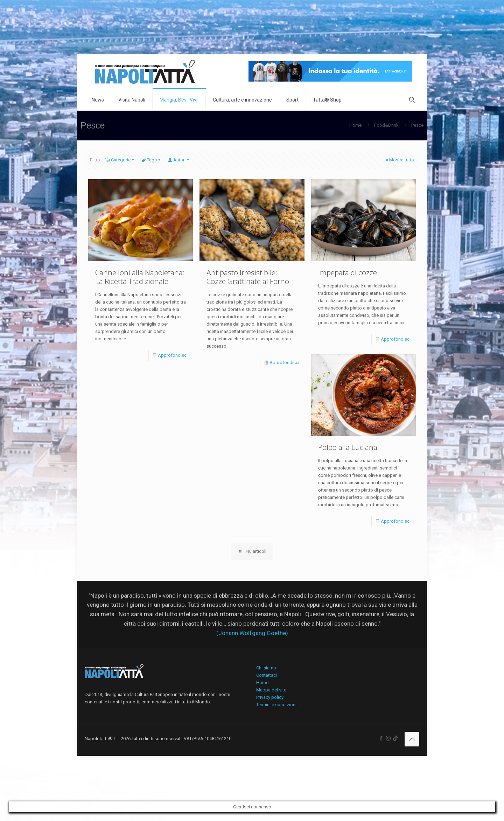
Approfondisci (173, 355)
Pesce (417, 125)
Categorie (120, 160)
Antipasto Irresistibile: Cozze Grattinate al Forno (248, 277)
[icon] (395, 738)
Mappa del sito (271, 690)
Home (355, 125)
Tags (151, 160)
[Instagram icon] (388, 738)
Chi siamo (266, 668)
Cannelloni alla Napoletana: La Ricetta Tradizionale (140, 277)
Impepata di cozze (348, 272)
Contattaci (267, 675)
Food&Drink (386, 125)
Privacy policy (270, 697)
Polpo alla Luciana (348, 447)
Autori (179, 160)
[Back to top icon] (412, 739)
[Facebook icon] (381, 738)
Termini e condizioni (276, 705)
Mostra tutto (399, 160)
